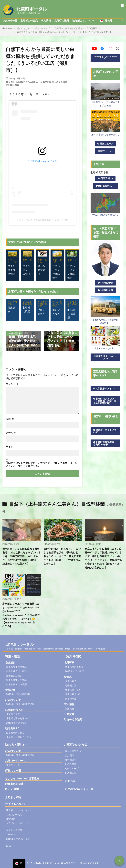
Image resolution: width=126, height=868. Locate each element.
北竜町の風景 (13, 714)
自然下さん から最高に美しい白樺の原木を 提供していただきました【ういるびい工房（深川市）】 (65, 32)
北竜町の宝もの (14, 710)
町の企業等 (71, 764)
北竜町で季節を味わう (18, 719)
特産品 (68, 677)
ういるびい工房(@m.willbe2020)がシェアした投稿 (42, 220)
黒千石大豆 (71, 686)
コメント (12, 384)
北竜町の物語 (62, 20)
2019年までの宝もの (17, 723)
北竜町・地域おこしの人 (19, 737)
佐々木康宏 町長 (73, 751)
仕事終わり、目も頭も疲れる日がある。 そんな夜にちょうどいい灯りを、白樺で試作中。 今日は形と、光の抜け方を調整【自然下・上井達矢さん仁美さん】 (21, 556)
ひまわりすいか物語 (16, 680)
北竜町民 (69, 663)
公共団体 (70, 756)
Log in (9, 846)
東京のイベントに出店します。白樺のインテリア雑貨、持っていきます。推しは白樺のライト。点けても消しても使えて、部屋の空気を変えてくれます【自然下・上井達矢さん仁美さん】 (103, 558)
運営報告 (11, 819)
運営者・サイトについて (19, 810)
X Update (11, 835)
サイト (9, 447)
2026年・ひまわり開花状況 (20, 704)
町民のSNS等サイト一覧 (79, 789)
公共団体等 (71, 760)
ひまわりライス (73, 681)
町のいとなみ (23, 28)
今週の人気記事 (14, 830)
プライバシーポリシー (18, 823)
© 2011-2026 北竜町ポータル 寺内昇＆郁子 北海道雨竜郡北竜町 (63, 863)
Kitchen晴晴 (12, 789)
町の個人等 (71, 773)
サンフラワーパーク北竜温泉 (22, 779)
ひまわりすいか (73, 694)
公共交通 (69, 714)
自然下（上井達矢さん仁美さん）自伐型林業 (76, 28)
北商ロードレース (16, 761)
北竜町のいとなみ (76, 744)
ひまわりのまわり (15, 733)
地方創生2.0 (12, 728)
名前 (10, 419)
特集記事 (10, 690)
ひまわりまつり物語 (16, 667)
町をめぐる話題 (59, 82)
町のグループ (72, 769)
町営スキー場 (13, 771)
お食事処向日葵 (14, 784)
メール (11, 433)
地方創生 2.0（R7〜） (84, 20)
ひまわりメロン (73, 690)
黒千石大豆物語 (14, 676)
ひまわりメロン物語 (16, 684)
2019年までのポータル (18, 839)
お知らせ (70, 781)
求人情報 (46, 20)
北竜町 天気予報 (100, 172)
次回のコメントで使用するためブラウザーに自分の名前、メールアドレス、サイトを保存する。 (41, 464)
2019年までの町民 (74, 671)
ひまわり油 (71, 699)
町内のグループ (42, 28)
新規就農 (70, 709)
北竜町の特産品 (29, 20)
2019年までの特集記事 (18, 694)
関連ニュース (13, 765)
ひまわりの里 (10, 20)
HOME (9, 29)
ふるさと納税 (13, 797)
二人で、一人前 (14, 815)
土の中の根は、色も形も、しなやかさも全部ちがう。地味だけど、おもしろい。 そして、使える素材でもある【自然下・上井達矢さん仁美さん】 (62, 556)
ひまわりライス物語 (16, 671)
